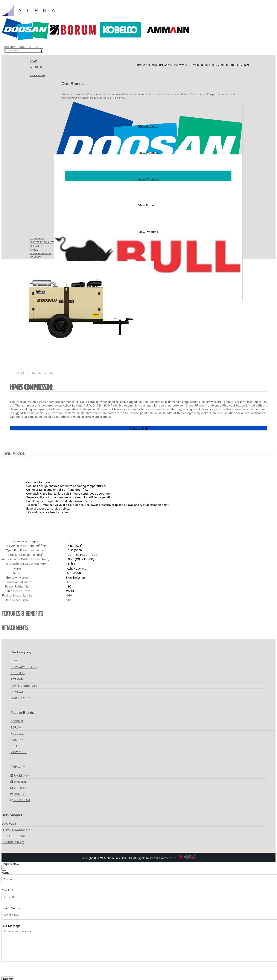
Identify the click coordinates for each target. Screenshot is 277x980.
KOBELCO (17, 734)
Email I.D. (8, 890)
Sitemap (10, 47)
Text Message (11, 926)
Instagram (20, 800)
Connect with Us (28, 47)
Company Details (146, 65)
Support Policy (13, 836)
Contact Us (139, 428)
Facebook (20, 775)
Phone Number (12, 908)
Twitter (18, 782)
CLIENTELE (18, 673)
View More (19, 752)
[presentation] (30, 969)
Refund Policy (13, 842)
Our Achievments (214, 65)
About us (36, 67)
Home (34, 61)
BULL (14, 746)
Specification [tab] (15, 453)
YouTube (19, 788)
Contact (17, 692)
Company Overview (170, 65)
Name (6, 872)
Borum (16, 727)
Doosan (17, 721)
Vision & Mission (193, 65)
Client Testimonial (238, 65)
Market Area (20, 698)
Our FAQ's (9, 823)
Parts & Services (24, 685)
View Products (148, 115)
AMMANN (17, 740)
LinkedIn (19, 794)
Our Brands (38, 75)
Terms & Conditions (17, 830)
